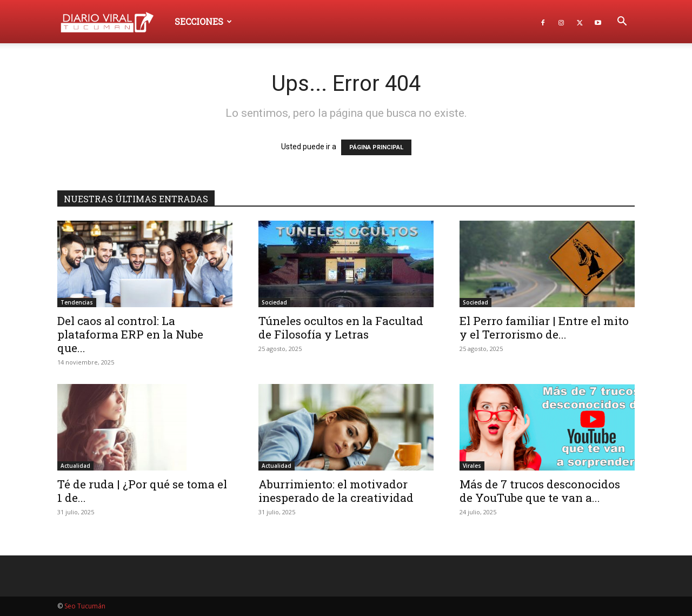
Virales (472, 466)
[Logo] (112, 21)
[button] (622, 22)
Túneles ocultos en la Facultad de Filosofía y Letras (341, 327)
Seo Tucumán (85, 606)
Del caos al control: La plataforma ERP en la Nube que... (130, 334)
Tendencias (77, 302)
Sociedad (274, 302)
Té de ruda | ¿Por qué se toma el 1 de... (142, 491)
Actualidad (75, 466)
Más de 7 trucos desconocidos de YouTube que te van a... (540, 491)
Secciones (203, 21)
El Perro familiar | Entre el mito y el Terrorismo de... (544, 327)
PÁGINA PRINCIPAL (376, 147)
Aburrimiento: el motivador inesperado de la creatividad (336, 491)
